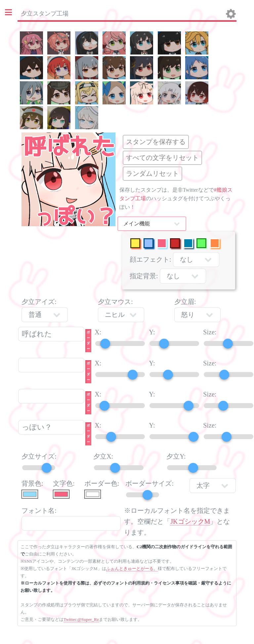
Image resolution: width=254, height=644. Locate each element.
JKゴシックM (190, 521)
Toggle (12, 12)
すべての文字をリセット (162, 158)
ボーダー (88, 341)
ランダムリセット (152, 173)
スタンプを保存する (156, 142)
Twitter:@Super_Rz (81, 619)
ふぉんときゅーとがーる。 (132, 568)
